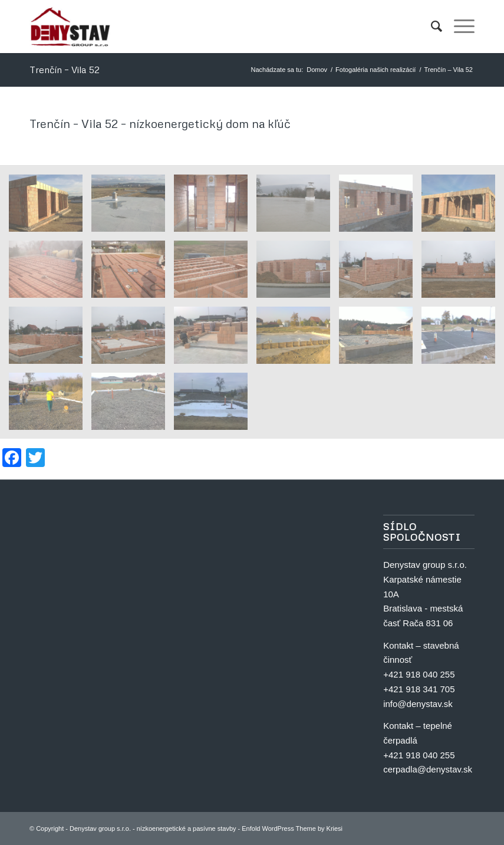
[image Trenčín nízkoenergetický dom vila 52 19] (298, 208)
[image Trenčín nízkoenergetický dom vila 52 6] (298, 340)
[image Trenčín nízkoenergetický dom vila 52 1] (215, 406)
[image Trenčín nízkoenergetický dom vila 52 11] (380, 274)
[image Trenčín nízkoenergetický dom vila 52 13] (215, 274)
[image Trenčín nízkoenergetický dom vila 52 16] (463, 208)
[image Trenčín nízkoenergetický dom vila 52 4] (463, 340)
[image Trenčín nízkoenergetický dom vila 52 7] (215, 340)
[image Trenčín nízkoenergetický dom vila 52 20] (215, 208)
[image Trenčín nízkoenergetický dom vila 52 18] (380, 208)
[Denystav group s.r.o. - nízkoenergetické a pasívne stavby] (70, 27)
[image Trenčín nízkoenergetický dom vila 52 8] (133, 340)
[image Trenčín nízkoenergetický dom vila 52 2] (133, 406)
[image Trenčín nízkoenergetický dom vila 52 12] (298, 274)
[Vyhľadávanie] (431, 27)
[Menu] (458, 27)
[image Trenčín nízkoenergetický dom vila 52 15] (50, 274)
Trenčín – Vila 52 (65, 70)
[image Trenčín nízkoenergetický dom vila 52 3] (50, 406)
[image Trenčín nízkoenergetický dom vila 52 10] (463, 274)
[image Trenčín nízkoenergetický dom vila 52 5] (380, 340)
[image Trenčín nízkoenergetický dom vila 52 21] (133, 208)
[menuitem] (431, 27)
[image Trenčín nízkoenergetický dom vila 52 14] (133, 274)
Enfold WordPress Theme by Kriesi (292, 828)
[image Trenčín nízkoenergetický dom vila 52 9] (50, 340)
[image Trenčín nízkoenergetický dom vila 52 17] (50, 208)
